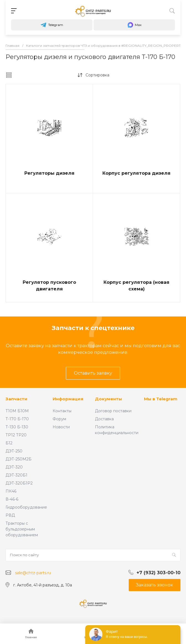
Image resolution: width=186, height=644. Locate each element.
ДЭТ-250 (14, 451)
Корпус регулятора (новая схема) (136, 286)
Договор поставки (113, 411)
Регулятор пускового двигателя (49, 286)
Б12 (9, 443)
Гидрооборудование (26, 507)
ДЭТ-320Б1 (16, 475)
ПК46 (11, 491)
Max (134, 25)
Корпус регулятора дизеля (136, 173)
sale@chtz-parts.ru (33, 573)
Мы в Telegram (161, 399)
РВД (10, 515)
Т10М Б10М (17, 411)
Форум (59, 419)
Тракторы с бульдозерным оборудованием (22, 529)
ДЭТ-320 (14, 467)
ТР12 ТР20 (16, 435)
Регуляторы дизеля (49, 173)
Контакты (62, 411)
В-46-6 (12, 499)
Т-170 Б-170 (17, 419)
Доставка (104, 419)
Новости (61, 427)
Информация (68, 399)
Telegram (52, 25)
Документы (108, 399)
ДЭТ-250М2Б (19, 459)
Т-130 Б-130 (17, 427)
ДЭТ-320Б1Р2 (19, 483)
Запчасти (16, 399)
